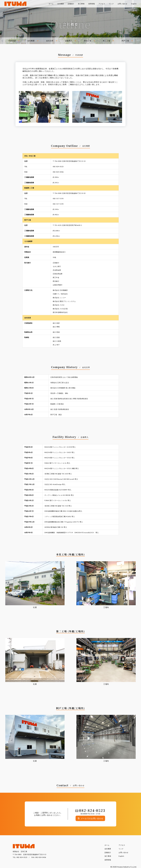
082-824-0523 (22, 857)
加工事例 (108, 856)
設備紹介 (108, 852)
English (121, 856)
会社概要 (31, 41)
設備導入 (69, 41)
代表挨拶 (12, 41)
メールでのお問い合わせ (92, 818)
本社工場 (88, 41)
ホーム (107, 845)
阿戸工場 (125, 41)
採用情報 (108, 860)
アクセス (122, 845)
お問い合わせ (123, 852)
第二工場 (106, 41)
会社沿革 (50, 41)
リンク (121, 849)
